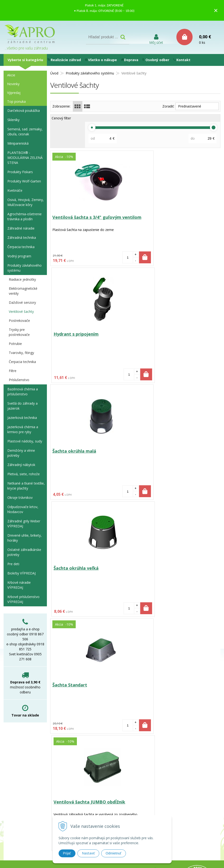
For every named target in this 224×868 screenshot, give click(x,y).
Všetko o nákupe (101, 60)
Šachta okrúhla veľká (161, 334)
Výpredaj (14, 93)
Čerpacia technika (21, 247)
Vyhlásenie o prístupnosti (155, 781)
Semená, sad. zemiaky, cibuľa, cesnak (25, 132)
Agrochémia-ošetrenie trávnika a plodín (25, 216)
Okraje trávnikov (20, 498)
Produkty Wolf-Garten (24, 181)
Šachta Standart (70, 451)
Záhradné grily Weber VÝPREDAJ (24, 524)
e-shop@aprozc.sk (100, 776)
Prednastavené (190, 106)
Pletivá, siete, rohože (24, 474)
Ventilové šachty (21, 311)
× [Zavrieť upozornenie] (216, 10)
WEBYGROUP (193, 808)
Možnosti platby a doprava (156, 756)
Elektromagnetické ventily (23, 291)
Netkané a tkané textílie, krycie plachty (26, 486)
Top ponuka (16, 101)
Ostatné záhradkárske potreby (24, 552)
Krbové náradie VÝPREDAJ (19, 585)
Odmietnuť (114, 853)
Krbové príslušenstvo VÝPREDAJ (23, 599)
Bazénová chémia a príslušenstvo (23, 392)
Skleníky (13, 120)
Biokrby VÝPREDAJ (22, 573)
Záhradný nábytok (21, 465)
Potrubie (15, 344)
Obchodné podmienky (152, 769)
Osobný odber (156, 60)
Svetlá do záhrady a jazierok (22, 406)
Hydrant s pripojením (161, 217)
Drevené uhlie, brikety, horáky (25, 538)
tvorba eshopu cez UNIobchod (113, 808)
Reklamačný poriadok (152, 775)
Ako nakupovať (147, 763)
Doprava (130, 60)
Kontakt (182, 60)
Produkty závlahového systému (25, 268)
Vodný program (19, 256)
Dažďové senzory (22, 302)
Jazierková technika (22, 418)
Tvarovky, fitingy (21, 353)
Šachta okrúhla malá (75, 334)
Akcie (11, 75)
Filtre (13, 371)
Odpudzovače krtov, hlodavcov (23, 509)
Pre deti (13, 564)
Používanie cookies (150, 750)
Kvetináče (15, 190)
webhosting (150, 808)
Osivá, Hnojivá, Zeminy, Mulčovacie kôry (26, 202)
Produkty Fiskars (20, 172)
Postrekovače (19, 321)
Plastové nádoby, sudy (25, 441)
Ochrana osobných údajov (156, 744)
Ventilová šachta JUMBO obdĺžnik (175, 451)
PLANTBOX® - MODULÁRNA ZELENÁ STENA (25, 158)
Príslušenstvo (19, 380)
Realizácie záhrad (64, 60)
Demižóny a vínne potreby (21, 453)
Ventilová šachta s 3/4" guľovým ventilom (87, 220)
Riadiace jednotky (22, 279)
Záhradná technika (22, 238)
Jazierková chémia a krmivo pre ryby (23, 429)
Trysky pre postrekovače (19, 332)
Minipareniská (18, 143)
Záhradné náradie (21, 228)
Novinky (13, 84)
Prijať (67, 853)
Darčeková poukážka (24, 110)
